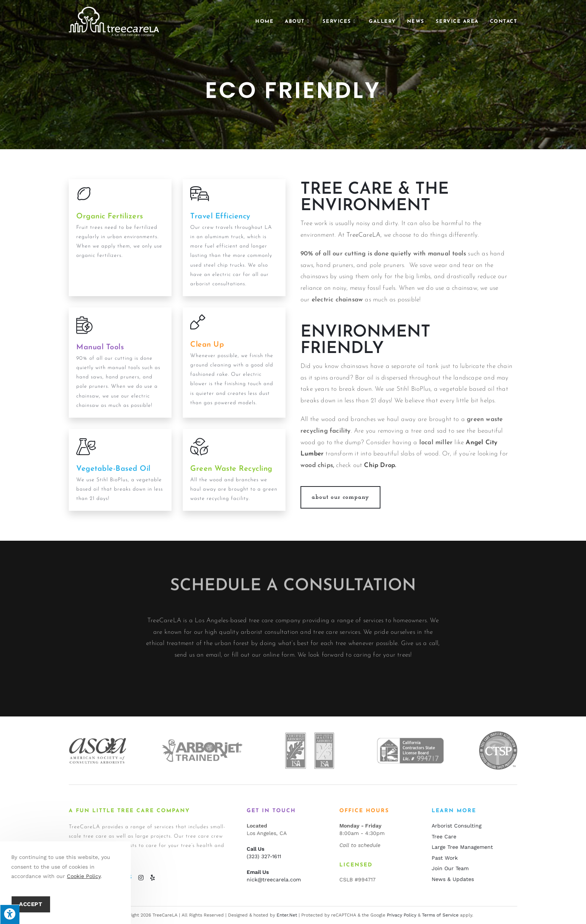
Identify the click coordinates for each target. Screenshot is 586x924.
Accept (31, 904)
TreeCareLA (363, 235)
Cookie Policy (84, 876)
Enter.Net (287, 915)
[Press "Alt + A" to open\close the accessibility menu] (10, 914)
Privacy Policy (402, 915)
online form (279, 692)
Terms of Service (440, 915)
